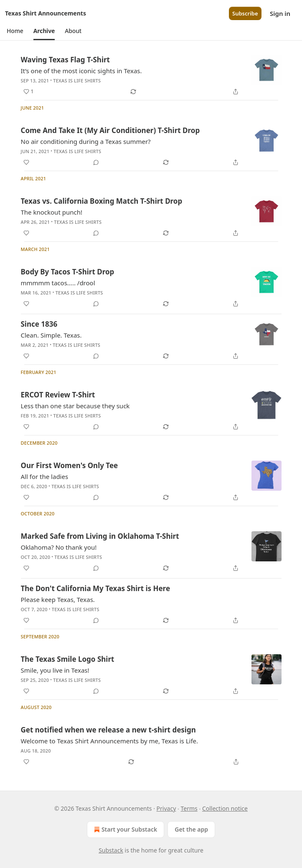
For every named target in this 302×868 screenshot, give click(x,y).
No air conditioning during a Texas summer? (86, 141)
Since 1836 (39, 324)
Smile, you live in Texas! (55, 670)
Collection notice (225, 808)
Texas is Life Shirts (77, 81)
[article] (151, 76)
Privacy (166, 808)
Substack (111, 850)
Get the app (191, 829)
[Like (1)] (29, 92)
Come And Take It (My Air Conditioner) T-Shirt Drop (110, 130)
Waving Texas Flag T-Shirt (65, 60)
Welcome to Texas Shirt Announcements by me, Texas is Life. (110, 741)
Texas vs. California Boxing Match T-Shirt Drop (102, 201)
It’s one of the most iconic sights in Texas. (81, 71)
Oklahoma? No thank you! (59, 547)
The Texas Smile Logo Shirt (68, 659)
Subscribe (245, 13)
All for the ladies (45, 476)
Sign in (280, 13)
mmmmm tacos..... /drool (58, 283)
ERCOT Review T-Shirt (58, 395)
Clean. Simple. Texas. (51, 335)
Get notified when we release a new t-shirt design (108, 730)
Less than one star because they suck (75, 406)
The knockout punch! (52, 212)
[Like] (26, 162)
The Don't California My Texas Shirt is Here (96, 588)
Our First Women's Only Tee (70, 465)
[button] (15, 31)
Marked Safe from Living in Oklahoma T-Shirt (100, 536)
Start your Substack (125, 830)
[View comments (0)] (96, 162)
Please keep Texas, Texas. (58, 599)
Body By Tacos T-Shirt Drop (68, 272)
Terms (189, 808)
